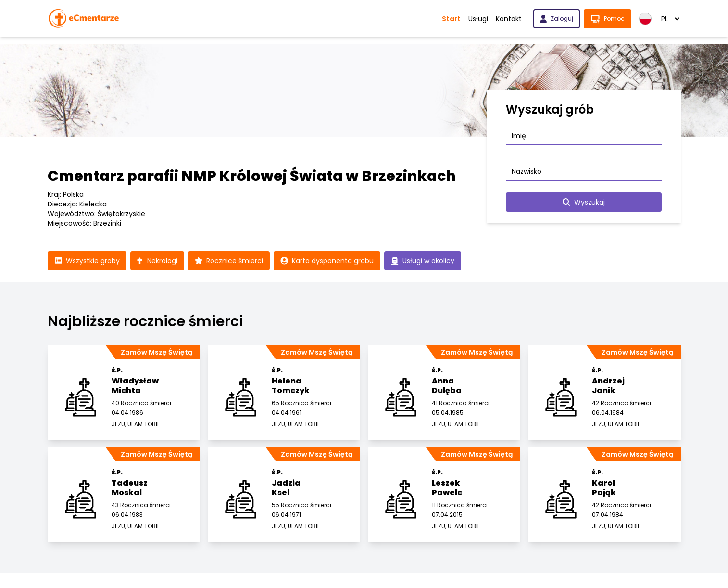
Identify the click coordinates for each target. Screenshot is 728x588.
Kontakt (509, 19)
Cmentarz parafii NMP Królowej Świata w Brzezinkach (252, 176)
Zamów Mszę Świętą (157, 352)
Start (451, 19)
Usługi (478, 19)
